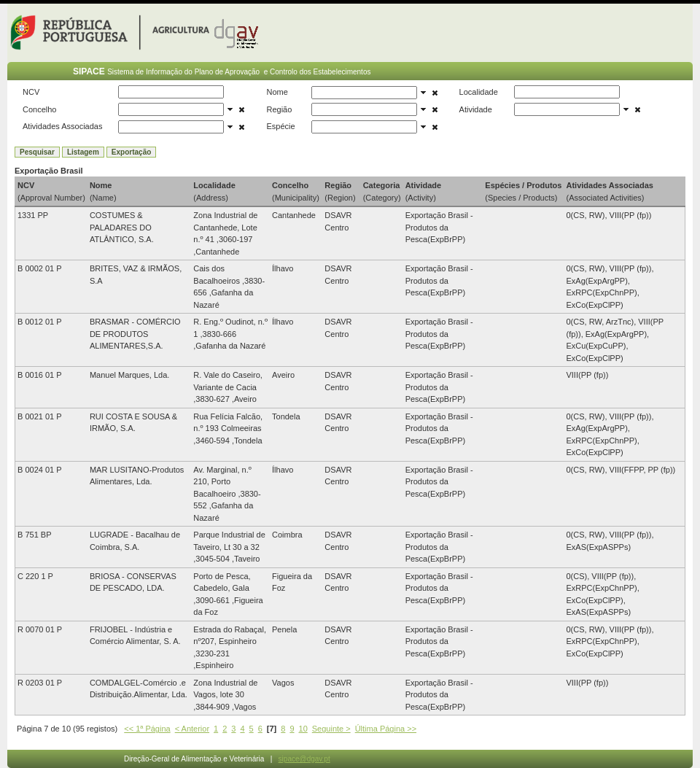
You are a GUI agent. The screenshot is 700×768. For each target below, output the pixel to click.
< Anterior (192, 729)
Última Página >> (386, 729)
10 (303, 729)
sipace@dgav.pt (304, 759)
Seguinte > (331, 729)
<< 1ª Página (147, 729)
